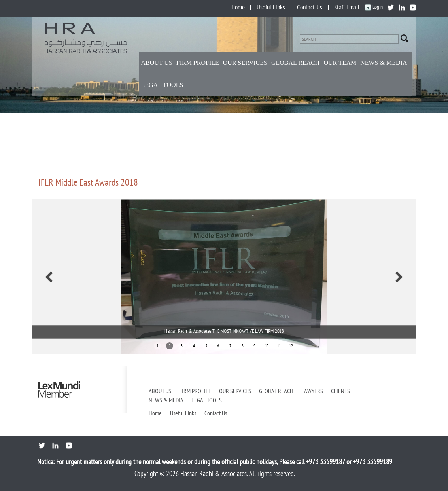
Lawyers (312, 391)
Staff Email (347, 7)
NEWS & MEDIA (384, 63)
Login (374, 7)
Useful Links (271, 7)
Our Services (245, 63)
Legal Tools (162, 85)
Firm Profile (198, 63)
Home (238, 7)
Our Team (340, 63)
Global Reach (296, 63)
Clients (340, 391)
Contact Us (310, 7)
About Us (157, 63)
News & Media (166, 400)
